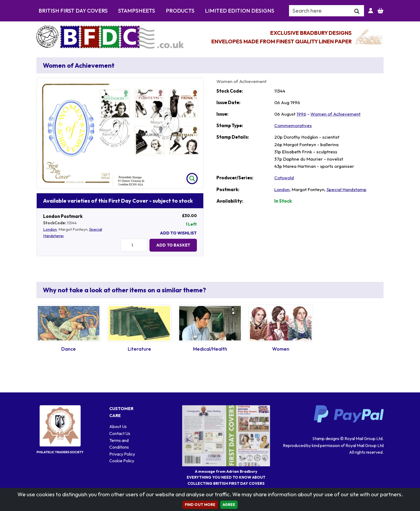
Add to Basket (173, 245)
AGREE (229, 505)
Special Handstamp (346, 189)
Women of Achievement (335, 114)
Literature (139, 349)
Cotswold (284, 178)
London (50, 229)
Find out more (200, 505)
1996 (301, 114)
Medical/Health (210, 349)
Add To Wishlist (178, 233)
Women (281, 349)
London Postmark (63, 216)
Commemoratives (293, 125)
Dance (69, 349)
